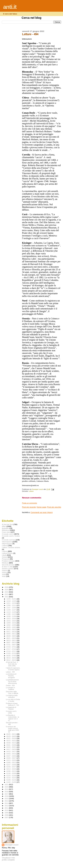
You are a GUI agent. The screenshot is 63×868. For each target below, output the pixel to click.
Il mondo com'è (8, 534)
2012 (7, 806)
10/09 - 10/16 (12, 623)
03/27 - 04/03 (12, 756)
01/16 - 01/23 (12, 778)
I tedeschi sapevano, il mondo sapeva (13, 669)
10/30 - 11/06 (12, 616)
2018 (7, 792)
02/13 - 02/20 (12, 769)
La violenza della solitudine (12, 696)
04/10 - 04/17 (12, 752)
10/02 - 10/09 (12, 625)
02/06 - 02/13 (12, 771)
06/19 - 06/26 (12, 658)
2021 (7, 784)
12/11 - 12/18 (12, 603)
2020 (7, 787)
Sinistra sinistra (8, 569)
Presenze (6, 559)
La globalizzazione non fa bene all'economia (12, 682)
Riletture (5, 563)
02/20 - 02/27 (12, 767)
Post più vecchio (54, 507)
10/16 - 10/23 (12, 621)
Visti (4, 574)
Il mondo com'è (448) (11, 712)
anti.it (10, 7)
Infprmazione (7, 544)
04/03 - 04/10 (12, 754)
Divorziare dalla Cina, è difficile (12, 692)
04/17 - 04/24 (12, 749)
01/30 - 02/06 (12, 773)
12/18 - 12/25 (12, 601)
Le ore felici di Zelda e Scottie (13, 700)
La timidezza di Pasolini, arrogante (11, 676)
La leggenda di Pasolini (11, 708)
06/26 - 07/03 (12, 656)
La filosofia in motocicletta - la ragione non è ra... (12, 718)
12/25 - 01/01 (12, 599)
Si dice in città (7, 567)
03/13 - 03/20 (12, 760)
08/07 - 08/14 (12, 643)
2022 (7, 597)
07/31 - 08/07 (12, 645)
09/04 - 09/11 (12, 634)
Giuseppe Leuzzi (12, 845)
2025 (7, 590)
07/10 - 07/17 (12, 651)
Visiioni (5, 570)
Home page (41, 507)
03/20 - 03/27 (12, 758)
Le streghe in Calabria (10, 688)
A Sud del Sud (7, 524)
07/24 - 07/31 (12, 647)
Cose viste (6, 532)
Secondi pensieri (8, 565)
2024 (7, 592)
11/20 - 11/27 (12, 610)
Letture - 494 (10, 672)
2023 (7, 594)
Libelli (4, 555)
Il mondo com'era (9, 540)
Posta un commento (30, 503)
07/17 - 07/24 (12, 649)
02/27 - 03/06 (12, 765)
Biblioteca (6, 530)
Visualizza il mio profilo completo (8, 859)
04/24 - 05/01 (12, 747)
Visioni (4, 572)
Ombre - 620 (10, 686)
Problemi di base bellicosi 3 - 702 (12, 704)
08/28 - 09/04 (12, 636)
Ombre (5, 557)
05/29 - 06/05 (12, 736)
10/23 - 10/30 (12, 619)
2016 (7, 796)
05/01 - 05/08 (12, 745)
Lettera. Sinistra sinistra (11, 547)
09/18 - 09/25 (12, 629)
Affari (4, 526)
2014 (7, 801)
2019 (7, 789)
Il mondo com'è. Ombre (11, 536)
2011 (7, 808)
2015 (7, 798)
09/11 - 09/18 (12, 632)
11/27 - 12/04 (12, 608)
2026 (7, 587)
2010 (7, 810)
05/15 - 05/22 (12, 741)
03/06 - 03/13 (12, 762)
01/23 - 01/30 (12, 776)
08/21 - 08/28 (12, 638)
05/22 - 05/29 (12, 738)
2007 (7, 817)
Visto (4, 576)
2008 (7, 815)
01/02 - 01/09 (12, 782)
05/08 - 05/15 (12, 743)
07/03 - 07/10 (12, 653)
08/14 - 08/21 (12, 640)
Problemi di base (8, 561)
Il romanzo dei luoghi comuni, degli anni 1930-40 (13, 729)
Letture (31, 491)
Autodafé (5, 528)
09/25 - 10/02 (12, 627)
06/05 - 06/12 (12, 734)
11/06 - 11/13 (12, 614)
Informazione (7, 542)
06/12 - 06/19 (12, 660)
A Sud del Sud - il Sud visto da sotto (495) (12, 664)
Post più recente (29, 507)
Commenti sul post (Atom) (42, 512)
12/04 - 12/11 (12, 605)
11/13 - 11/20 (12, 612)
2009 (7, 813)
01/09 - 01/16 (12, 780)
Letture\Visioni (7, 553)
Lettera (5, 545)
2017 (7, 794)
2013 (7, 803)
